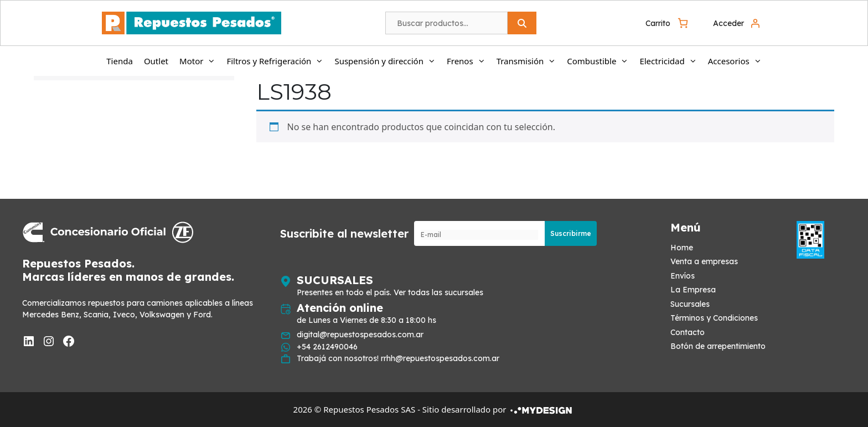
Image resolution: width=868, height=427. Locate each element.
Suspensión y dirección (388, 61)
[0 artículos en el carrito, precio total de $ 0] (668, 23)
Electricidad (671, 61)
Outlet (156, 61)
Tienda (120, 61)
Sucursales (690, 304)
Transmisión (529, 61)
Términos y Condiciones (714, 318)
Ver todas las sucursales (438, 292)
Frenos (469, 61)
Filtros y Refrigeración (278, 61)
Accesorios (738, 61)
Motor (200, 61)
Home (682, 248)
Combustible (600, 61)
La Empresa (693, 290)
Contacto (688, 332)
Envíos (683, 276)
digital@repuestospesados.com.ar (360, 335)
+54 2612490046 (327, 347)
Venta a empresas (704, 261)
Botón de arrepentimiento (718, 346)
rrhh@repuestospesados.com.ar (440, 358)
